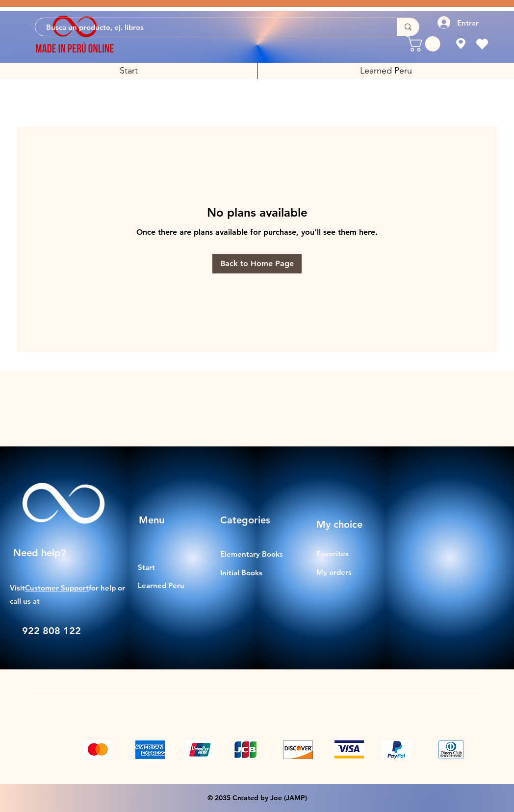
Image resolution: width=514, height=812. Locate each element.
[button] (425, 44)
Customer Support (57, 588)
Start (146, 567)
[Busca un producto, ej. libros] (211, 27)
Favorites (333, 554)
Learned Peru (161, 585)
